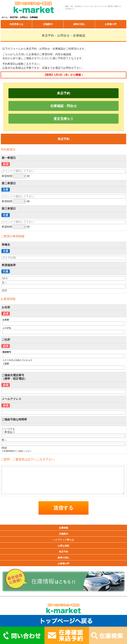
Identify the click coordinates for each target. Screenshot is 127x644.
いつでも (8, 429)
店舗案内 (48, 24)
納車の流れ (79, 24)
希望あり (8, 432)
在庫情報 (63, 528)
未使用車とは (16, 24)
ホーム (5, 17)
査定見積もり (63, 119)
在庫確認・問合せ (63, 106)
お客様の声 (111, 24)
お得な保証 (63, 546)
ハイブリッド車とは (63, 540)
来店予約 (63, 93)
